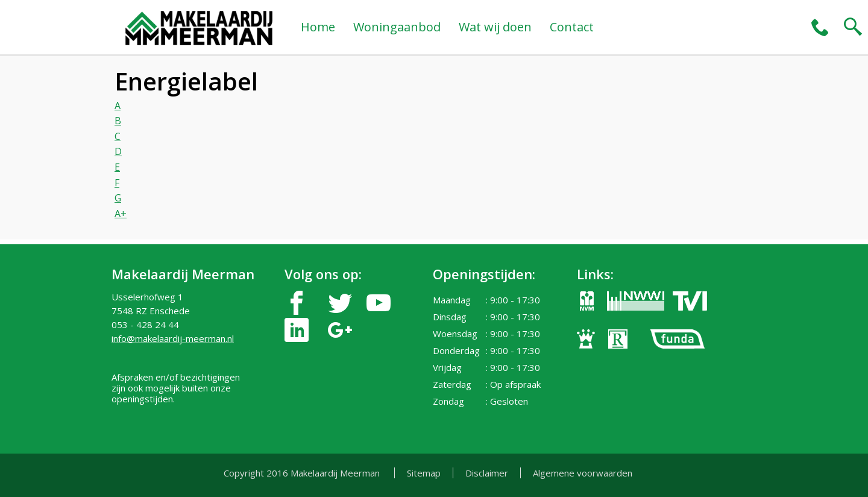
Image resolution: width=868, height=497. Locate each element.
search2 (853, 27)
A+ (121, 214)
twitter (340, 303)
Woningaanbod (397, 27)
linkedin (297, 330)
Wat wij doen (495, 27)
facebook (297, 303)
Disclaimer (487, 473)
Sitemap (424, 473)
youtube (379, 303)
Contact (572, 27)
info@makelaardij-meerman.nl (173, 338)
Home (318, 27)
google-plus (340, 330)
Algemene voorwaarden (583, 473)
